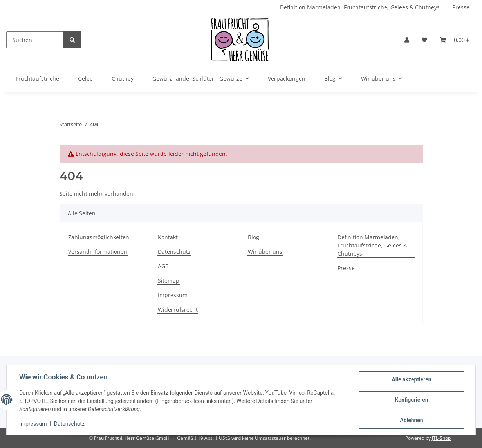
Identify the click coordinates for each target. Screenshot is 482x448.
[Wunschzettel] (424, 40)
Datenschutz (174, 252)
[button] (407, 40)
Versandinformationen (98, 252)
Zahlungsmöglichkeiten (99, 237)
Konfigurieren (411, 400)
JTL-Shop (441, 438)
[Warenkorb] (455, 40)
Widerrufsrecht (178, 310)
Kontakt (168, 237)
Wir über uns (265, 252)
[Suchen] (35, 40)
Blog (254, 237)
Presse (461, 7)
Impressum (173, 295)
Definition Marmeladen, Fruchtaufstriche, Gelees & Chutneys (360, 7)
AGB (163, 266)
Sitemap (169, 281)
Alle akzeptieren (411, 379)
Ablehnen (411, 420)
